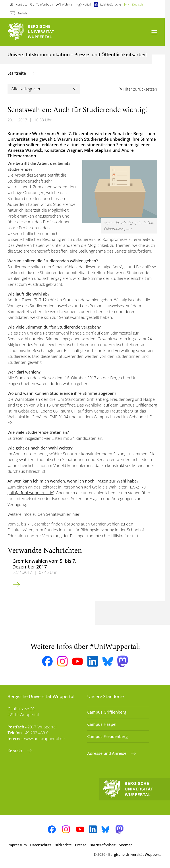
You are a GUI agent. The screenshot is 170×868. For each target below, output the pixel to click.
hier (76, 514)
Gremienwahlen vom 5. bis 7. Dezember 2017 (44, 564)
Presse (81, 845)
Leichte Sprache (111, 4)
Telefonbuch (44, 4)
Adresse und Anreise (107, 753)
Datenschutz (41, 845)
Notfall (87, 4)
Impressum (17, 845)
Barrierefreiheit (103, 845)
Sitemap (126, 845)
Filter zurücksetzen (140, 89)
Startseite (17, 73)
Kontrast (21, 4)
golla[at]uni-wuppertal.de (30, 493)
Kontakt (15, 751)
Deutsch (137, 4)
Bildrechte (63, 845)
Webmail (68, 4)
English (22, 13)
